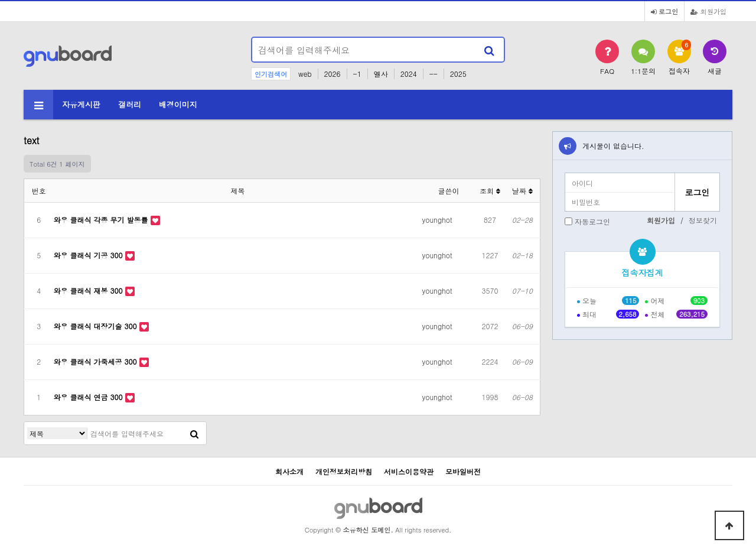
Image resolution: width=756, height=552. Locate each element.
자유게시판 (81, 104)
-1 (357, 74)
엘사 (381, 74)
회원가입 (708, 11)
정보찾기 (703, 220)
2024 (409, 74)
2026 (333, 74)
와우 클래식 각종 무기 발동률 (102, 220)
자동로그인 (592, 221)
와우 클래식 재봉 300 (89, 290)
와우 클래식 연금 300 (89, 397)
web (305, 74)
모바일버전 (463, 471)
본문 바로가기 (0, 0)
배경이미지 (178, 104)
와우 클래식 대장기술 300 (97, 326)
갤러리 (130, 104)
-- (434, 74)
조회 (490, 191)
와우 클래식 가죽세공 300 (97, 361)
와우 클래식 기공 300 (89, 255)
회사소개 (289, 471)
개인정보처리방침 (344, 471)
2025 (458, 74)
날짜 (522, 191)
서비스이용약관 (409, 471)
